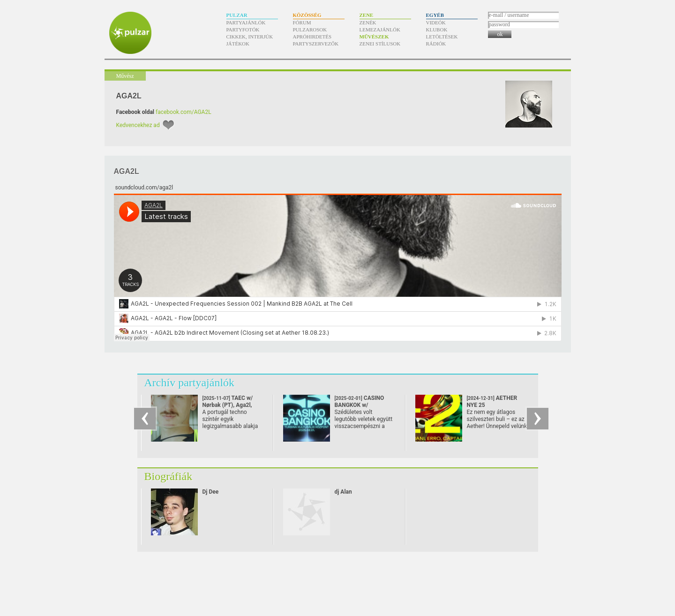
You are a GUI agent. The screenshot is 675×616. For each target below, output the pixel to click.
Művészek (374, 37)
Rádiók (436, 44)
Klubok (437, 30)
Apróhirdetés (312, 37)
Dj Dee (211, 492)
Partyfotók (243, 30)
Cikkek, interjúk (250, 37)
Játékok (238, 44)
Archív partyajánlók (190, 383)
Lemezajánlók (380, 30)
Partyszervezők (316, 44)
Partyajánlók (246, 23)
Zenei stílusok (380, 44)
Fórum (302, 23)
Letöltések (442, 37)
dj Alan (343, 492)
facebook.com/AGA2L (184, 112)
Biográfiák (169, 476)
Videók (436, 23)
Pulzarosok (310, 30)
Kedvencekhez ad (138, 125)
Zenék (368, 23)
